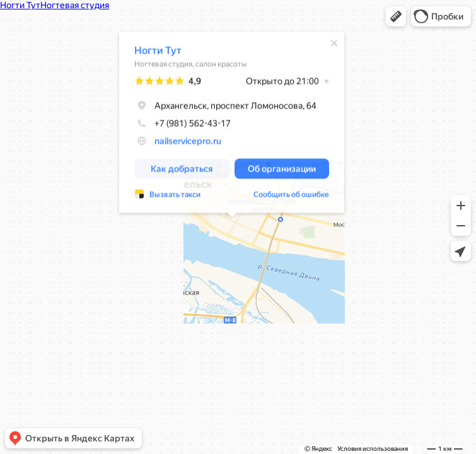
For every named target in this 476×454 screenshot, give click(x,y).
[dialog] (232, 123)
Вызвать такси (175, 195)
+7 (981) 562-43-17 (183, 124)
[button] (396, 16)
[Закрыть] (334, 44)
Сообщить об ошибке (291, 195)
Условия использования (373, 449)
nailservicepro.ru (188, 142)
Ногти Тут (158, 51)
